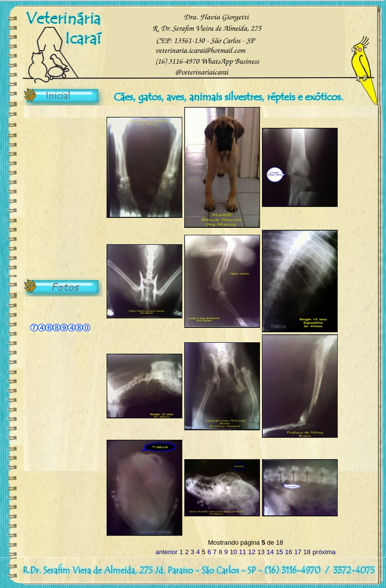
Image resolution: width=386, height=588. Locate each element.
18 (307, 552)
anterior (166, 552)
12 (252, 552)
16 (288, 552)
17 (298, 552)
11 (243, 552)
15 (279, 552)
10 (233, 552)
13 (261, 552)
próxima (324, 552)
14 (270, 552)
